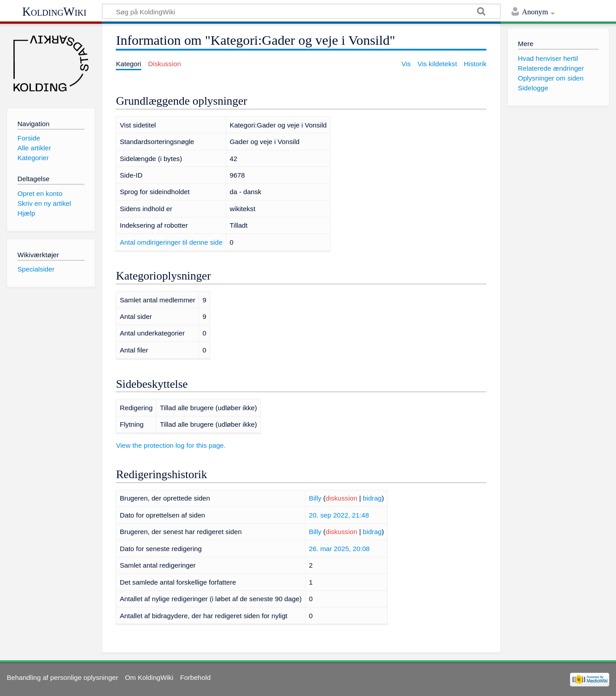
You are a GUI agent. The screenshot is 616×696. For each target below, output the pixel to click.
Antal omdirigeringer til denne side (171, 242)
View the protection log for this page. (171, 445)
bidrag (372, 498)
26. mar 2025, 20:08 (339, 549)
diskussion (341, 498)
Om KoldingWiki (149, 677)
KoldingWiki (55, 12)
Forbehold (195, 677)
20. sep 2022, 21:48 (339, 515)
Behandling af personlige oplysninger (62, 677)
